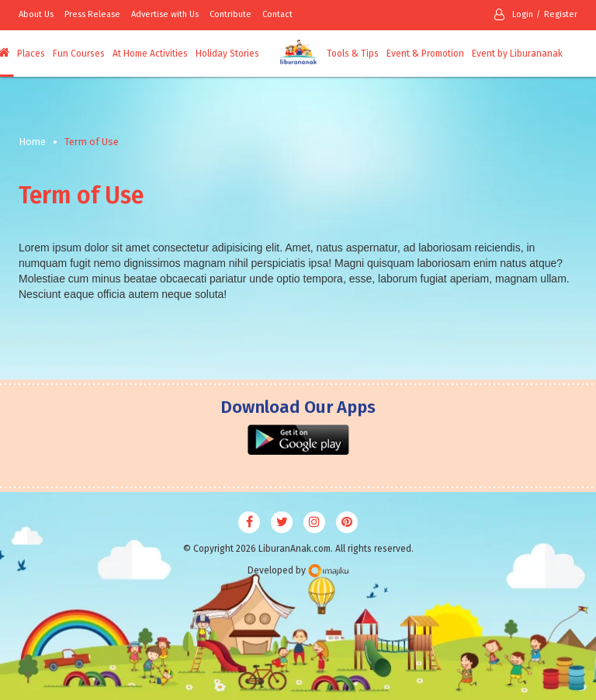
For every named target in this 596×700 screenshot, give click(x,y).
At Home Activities (150, 54)
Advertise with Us (165, 14)
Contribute (230, 14)
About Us (36, 14)
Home (32, 142)
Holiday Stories (227, 54)
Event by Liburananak (517, 54)
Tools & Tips (353, 54)
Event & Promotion (425, 54)
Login (514, 14)
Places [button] (31, 54)
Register (561, 14)
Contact (277, 14)
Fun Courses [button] (79, 54)
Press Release (92, 14)
